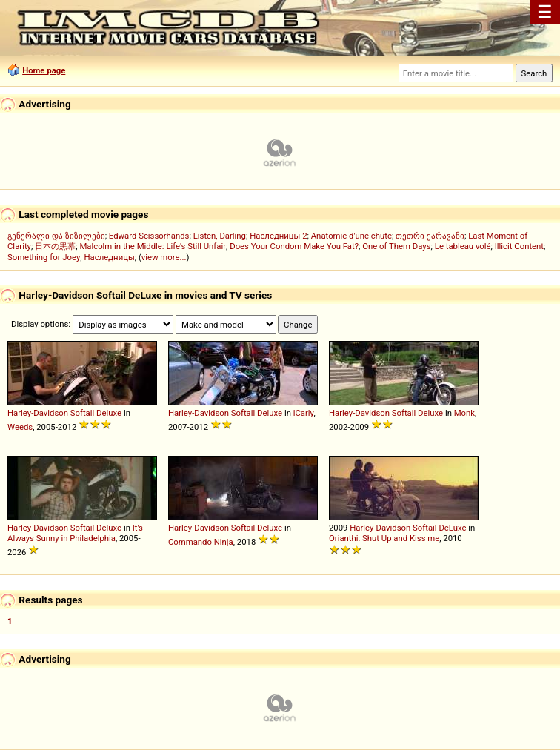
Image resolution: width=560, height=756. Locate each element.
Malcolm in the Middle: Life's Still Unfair (153, 246)
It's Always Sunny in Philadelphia (75, 533)
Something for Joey (44, 257)
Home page (44, 70)
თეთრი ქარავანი (430, 236)
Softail (83, 413)
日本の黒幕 (55, 246)
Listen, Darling (220, 236)
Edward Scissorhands (149, 236)
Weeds (20, 427)
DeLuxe (452, 528)
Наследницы (110, 257)
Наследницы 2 (278, 236)
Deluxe (109, 413)
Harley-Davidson (38, 413)
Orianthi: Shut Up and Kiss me (384, 538)
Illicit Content (519, 246)
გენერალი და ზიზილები (56, 236)
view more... (164, 257)
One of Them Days (396, 246)
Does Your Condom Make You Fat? (294, 246)
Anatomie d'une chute (351, 236)
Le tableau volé (463, 246)
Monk (464, 413)
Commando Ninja (201, 542)
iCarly (304, 413)
